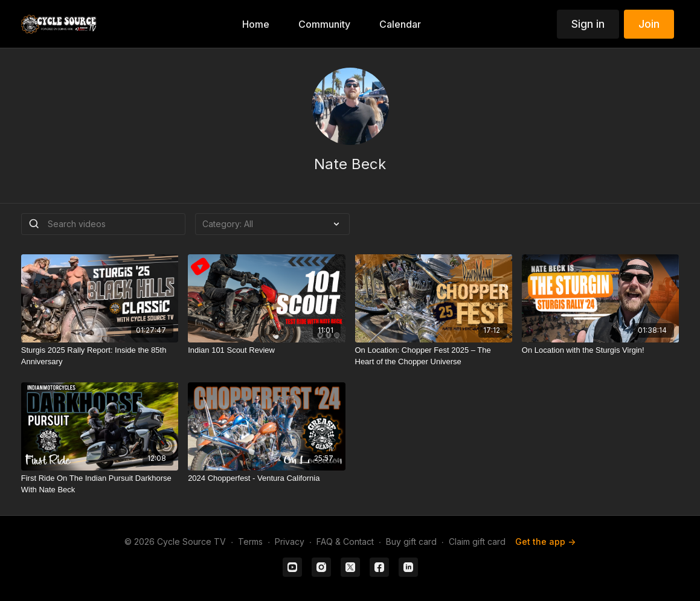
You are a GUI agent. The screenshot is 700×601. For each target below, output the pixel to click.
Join (649, 24)
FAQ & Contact (345, 542)
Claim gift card (477, 542)
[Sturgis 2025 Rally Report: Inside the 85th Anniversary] (100, 356)
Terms (250, 542)
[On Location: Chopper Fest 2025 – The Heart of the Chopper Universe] (434, 356)
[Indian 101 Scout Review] (266, 350)
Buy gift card (411, 542)
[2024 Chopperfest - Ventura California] (266, 478)
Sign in (588, 24)
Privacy (290, 542)
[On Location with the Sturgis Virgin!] (600, 350)
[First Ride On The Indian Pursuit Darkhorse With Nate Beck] (100, 484)
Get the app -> (545, 542)
